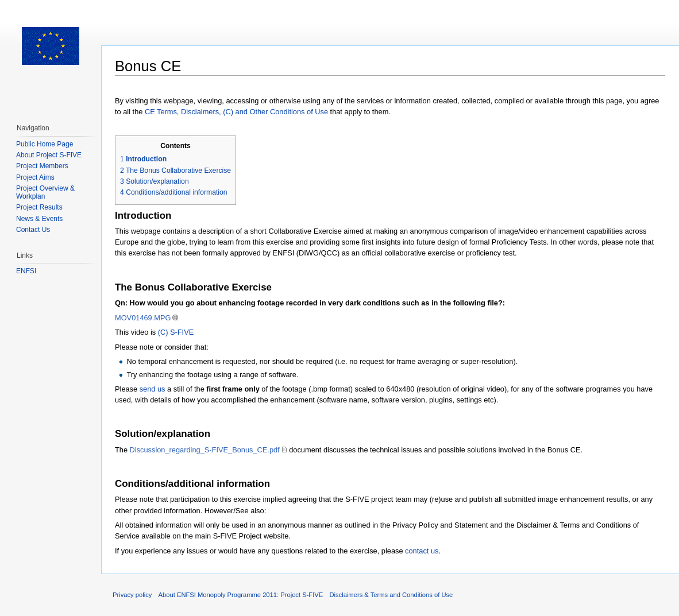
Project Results (39, 207)
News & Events (39, 219)
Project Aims (35, 177)
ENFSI (26, 271)
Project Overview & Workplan (45, 192)
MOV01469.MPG (143, 318)
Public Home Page (45, 144)
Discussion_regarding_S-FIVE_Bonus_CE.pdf (205, 450)
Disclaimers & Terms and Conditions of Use (391, 595)
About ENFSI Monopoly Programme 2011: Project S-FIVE (241, 595)
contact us (422, 551)
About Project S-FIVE (49, 155)
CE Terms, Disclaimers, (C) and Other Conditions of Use (236, 112)
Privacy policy (132, 595)
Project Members (42, 166)
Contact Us (33, 230)
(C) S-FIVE (176, 332)
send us (153, 389)
